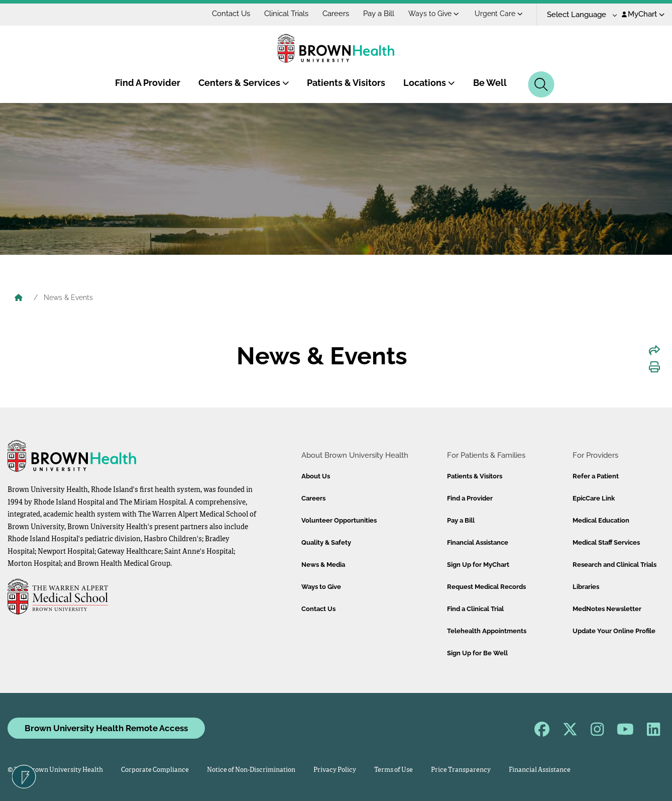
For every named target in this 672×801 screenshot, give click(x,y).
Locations (429, 83)
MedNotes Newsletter (607, 609)
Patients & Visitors (346, 83)
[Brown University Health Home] (19, 298)
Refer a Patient (596, 476)
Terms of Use (394, 770)
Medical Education (601, 520)
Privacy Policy (335, 770)
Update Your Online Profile (614, 631)
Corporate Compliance (155, 770)
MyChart (643, 14)
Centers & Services (244, 83)
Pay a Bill (379, 14)
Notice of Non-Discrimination (251, 770)
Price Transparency (461, 770)
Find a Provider (470, 498)
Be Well (490, 83)
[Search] (541, 84)
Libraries (586, 587)
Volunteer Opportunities (339, 520)
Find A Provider (148, 83)
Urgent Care (499, 14)
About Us (316, 476)
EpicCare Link (594, 498)
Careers (336, 14)
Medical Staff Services (606, 542)
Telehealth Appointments (487, 631)
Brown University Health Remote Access (106, 728)
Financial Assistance (478, 542)
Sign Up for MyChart (478, 565)
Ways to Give (434, 14)
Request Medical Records (486, 587)
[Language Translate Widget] (578, 15)
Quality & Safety (326, 542)
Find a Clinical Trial (475, 609)
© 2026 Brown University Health (55, 770)
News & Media (323, 565)
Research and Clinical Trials (614, 565)
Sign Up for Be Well (477, 653)
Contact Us (231, 14)
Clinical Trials (286, 14)
